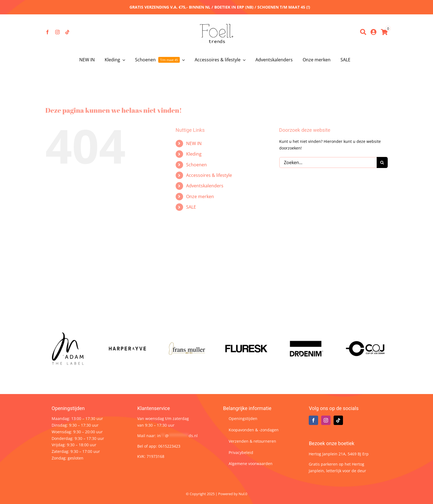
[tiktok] (67, 32)
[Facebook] (313, 420)
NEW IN (194, 143)
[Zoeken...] (328, 162)
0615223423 (169, 446)
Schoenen (196, 165)
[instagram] (57, 32)
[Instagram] (326, 420)
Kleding (194, 154)
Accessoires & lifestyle (209, 175)
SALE (191, 207)
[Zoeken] (363, 32)
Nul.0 (243, 494)
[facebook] (47, 32)
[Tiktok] (338, 420)
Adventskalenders (205, 186)
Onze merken (200, 196)
